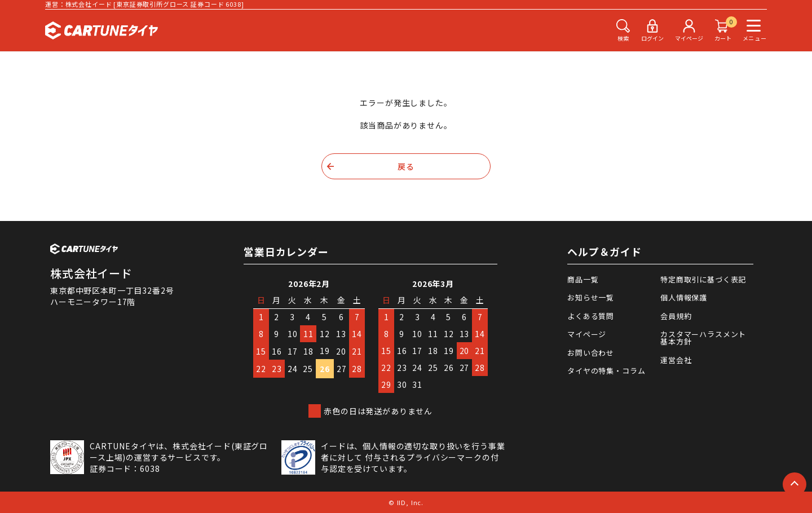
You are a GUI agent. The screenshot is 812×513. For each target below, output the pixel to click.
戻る (406, 166)
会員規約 (676, 316)
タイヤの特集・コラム (606, 371)
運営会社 (676, 360)
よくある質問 (591, 316)
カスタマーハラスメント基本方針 (703, 338)
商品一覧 (583, 279)
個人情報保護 (684, 297)
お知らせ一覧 (591, 297)
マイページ (587, 334)
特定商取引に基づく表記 (703, 279)
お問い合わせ (591, 353)
